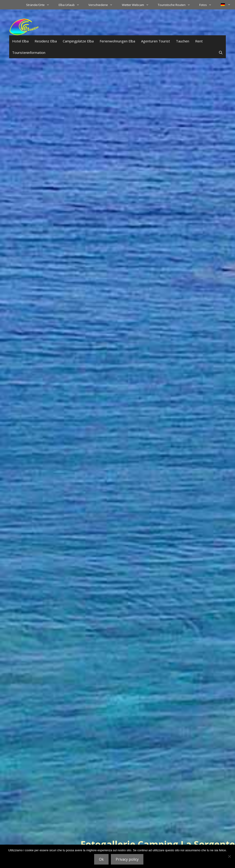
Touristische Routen (176, 5)
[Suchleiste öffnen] (221, 53)
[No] (229, 856)
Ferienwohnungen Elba (117, 41)
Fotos (208, 5)
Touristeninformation (29, 53)
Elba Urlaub (71, 5)
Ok (101, 859)
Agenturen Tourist (156, 41)
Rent (199, 41)
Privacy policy (127, 859)
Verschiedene (103, 5)
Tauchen (183, 41)
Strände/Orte (40, 5)
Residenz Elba (46, 41)
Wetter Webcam (138, 5)
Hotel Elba (20, 41)
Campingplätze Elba (78, 41)
